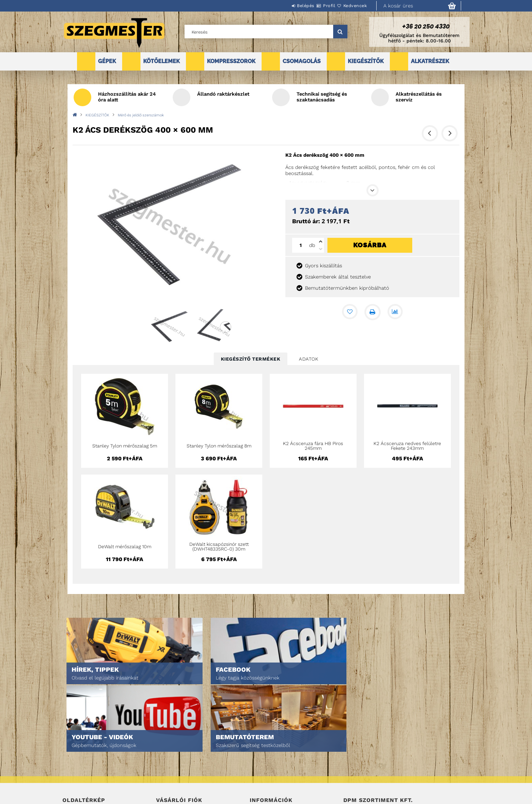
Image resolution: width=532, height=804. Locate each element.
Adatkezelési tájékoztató (278, 756)
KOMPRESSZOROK (231, 61)
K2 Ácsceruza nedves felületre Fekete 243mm (407, 446)
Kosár (163, 775)
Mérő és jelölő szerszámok (141, 115)
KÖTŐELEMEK (161, 61)
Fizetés (258, 765)
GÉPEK (107, 61)
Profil (317, 6)
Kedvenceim (169, 784)
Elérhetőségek (267, 784)
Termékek (73, 756)
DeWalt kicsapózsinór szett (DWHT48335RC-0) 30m (219, 547)
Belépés (285, 6)
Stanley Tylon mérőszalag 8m (219, 446)
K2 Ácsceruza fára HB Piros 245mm (313, 446)
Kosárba (370, 245)
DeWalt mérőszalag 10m (125, 547)
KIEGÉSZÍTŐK (366, 61)
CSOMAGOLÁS (302, 61)
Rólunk (70, 775)
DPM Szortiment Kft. (365, 781)
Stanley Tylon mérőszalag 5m (125, 446)
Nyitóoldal (74, 746)
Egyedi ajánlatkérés (85, 765)
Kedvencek (351, 6)
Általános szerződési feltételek (286, 746)
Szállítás (260, 775)
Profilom (166, 765)
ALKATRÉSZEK (430, 61)
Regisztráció (170, 756)
